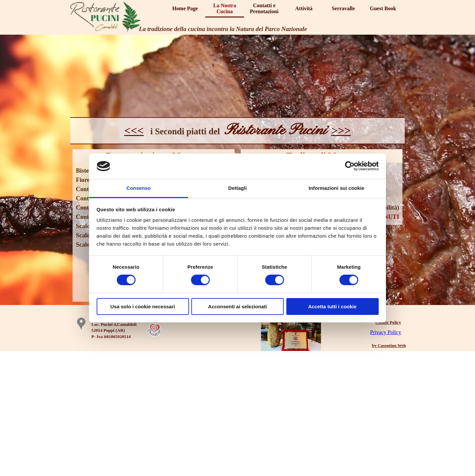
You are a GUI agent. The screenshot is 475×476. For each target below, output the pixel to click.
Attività (304, 8)
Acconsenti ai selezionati (237, 306)
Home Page (185, 8)
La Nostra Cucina (225, 8)
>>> (341, 130)
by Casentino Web (389, 345)
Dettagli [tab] (237, 188)
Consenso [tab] (138, 188)
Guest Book (383, 8)
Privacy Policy (386, 332)
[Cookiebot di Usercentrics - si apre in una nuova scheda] (350, 166)
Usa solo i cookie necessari (143, 306)
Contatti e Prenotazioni (264, 8)
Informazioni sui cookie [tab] (337, 188)
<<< (134, 130)
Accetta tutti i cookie (332, 306)
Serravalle (343, 8)
